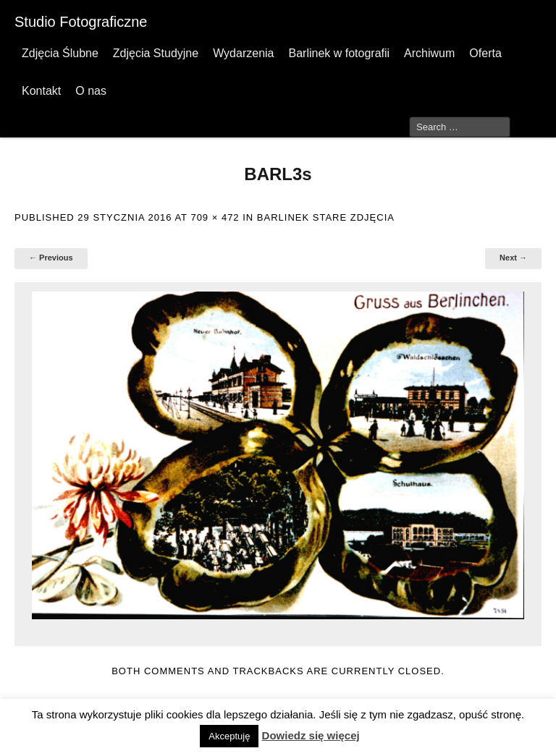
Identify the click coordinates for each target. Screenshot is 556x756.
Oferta (485, 53)
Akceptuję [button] (229, 736)
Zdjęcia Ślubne (60, 53)
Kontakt (41, 91)
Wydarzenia (243, 53)
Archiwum (429, 53)
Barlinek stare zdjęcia (326, 217)
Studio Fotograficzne (81, 22)
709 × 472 (215, 217)
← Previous (51, 258)
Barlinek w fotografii (339, 53)
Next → (513, 258)
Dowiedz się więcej (311, 735)
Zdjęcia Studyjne (156, 53)
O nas (91, 91)
